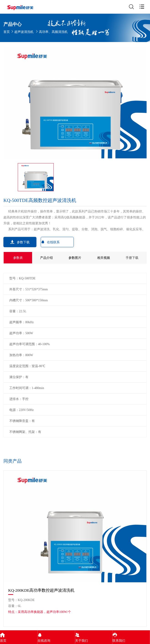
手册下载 (132, 258)
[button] (142, 462)
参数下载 (20, 242)
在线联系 (50, 242)
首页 (7, 32)
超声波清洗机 (24, 32)
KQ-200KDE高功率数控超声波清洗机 (41, 590)
